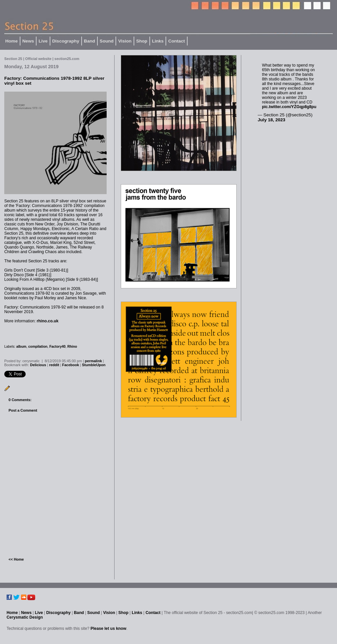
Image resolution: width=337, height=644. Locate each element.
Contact (177, 41)
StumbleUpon (94, 365)
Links (158, 41)
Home (12, 41)
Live (43, 41)
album (21, 347)
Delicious (38, 365)
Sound (107, 41)
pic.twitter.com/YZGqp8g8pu (289, 107)
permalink (93, 361)
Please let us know (108, 629)
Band (90, 41)
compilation (38, 347)
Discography (66, 41)
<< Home (16, 559)
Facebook (71, 365)
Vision (125, 41)
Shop (142, 41)
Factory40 (57, 347)
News (28, 41)
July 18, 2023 (272, 120)
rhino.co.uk (48, 321)
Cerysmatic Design (25, 617)
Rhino (72, 347)
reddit (54, 365)
